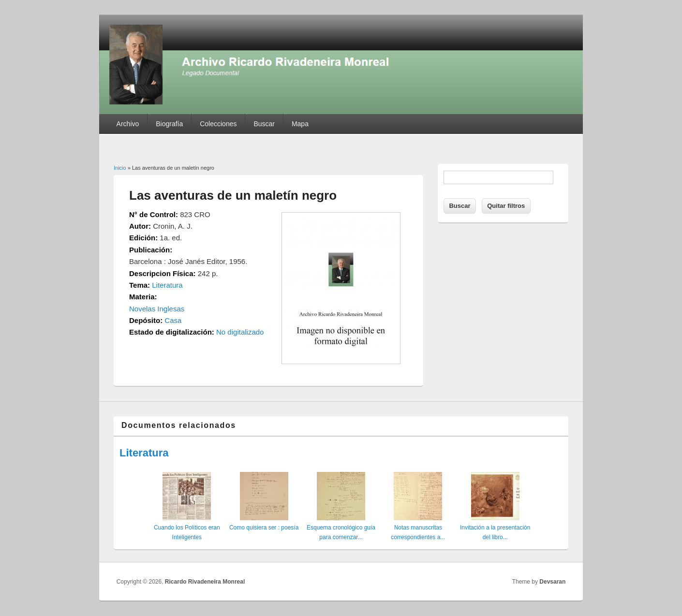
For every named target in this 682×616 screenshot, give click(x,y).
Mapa (300, 124)
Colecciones (218, 124)
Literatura (167, 285)
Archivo (128, 124)
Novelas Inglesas (157, 309)
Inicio (120, 168)
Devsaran (552, 582)
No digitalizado (240, 332)
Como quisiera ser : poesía (264, 528)
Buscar (264, 124)
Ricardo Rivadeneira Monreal (205, 582)
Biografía (169, 124)
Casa (173, 320)
